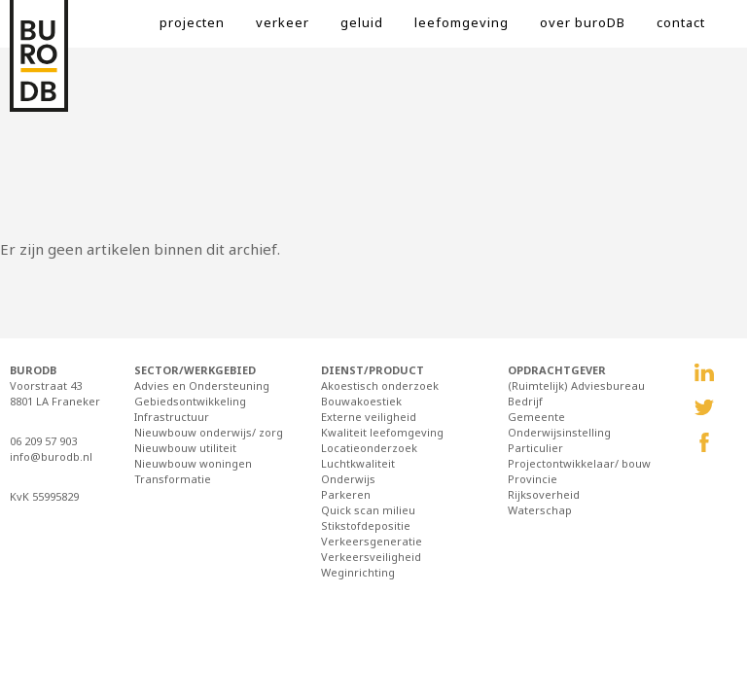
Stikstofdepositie (366, 525)
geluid (362, 22)
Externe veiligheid (369, 417)
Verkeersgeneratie (372, 541)
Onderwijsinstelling (559, 432)
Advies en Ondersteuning (202, 385)
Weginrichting (358, 572)
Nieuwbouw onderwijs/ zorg (209, 432)
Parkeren (346, 494)
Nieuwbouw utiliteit (185, 448)
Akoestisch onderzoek (380, 385)
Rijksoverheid (544, 494)
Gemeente (536, 417)
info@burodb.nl (51, 456)
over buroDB (583, 22)
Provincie (533, 479)
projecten (192, 22)
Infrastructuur (172, 417)
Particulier (535, 448)
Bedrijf (525, 401)
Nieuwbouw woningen (193, 463)
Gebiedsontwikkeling (190, 401)
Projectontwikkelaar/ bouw (579, 463)
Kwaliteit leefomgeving (382, 432)
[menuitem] (208, 29)
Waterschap (540, 510)
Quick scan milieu (368, 510)
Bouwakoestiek (361, 401)
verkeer (283, 22)
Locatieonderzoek (369, 448)
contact (681, 22)
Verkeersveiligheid (371, 557)
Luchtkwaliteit (358, 463)
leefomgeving (462, 22)
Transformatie (173, 479)
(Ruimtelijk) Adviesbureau (576, 385)
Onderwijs (348, 479)
